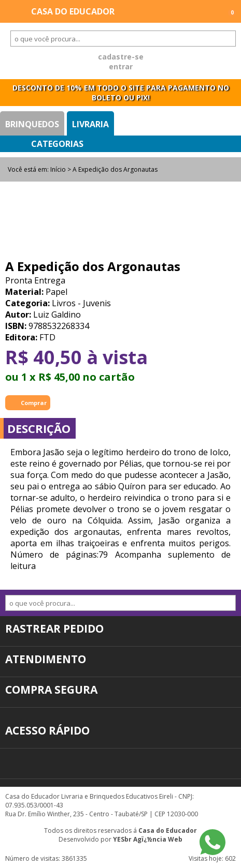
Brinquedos (32, 124)
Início (58, 169)
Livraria (90, 124)
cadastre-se (121, 57)
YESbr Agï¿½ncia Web (148, 839)
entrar (121, 66)
